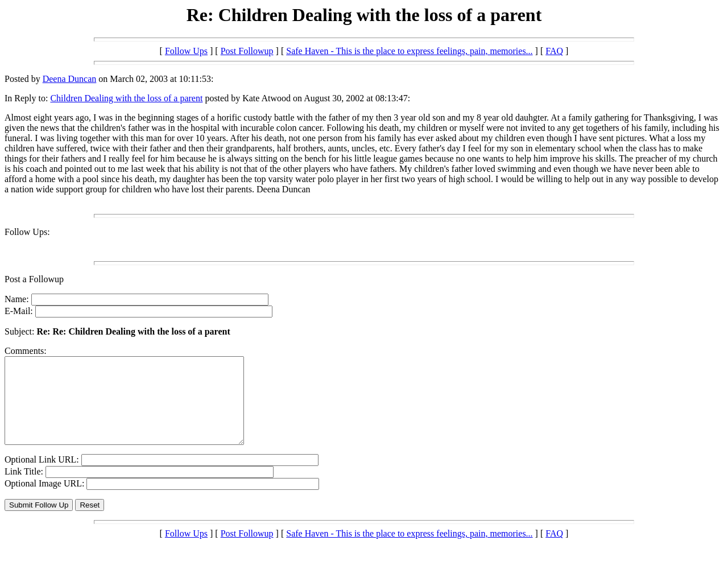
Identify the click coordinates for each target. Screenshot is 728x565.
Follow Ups (186, 51)
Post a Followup (34, 279)
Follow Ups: (27, 232)
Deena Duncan (70, 79)
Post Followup (247, 51)
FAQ (554, 51)
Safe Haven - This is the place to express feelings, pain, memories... (409, 51)
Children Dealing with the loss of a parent (126, 98)
